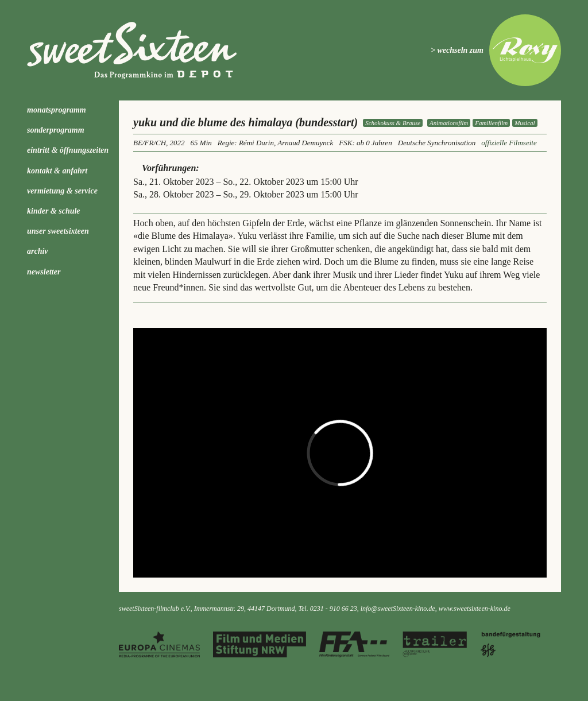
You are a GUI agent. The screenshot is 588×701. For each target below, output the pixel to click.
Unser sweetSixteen (58, 231)
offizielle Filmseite (509, 143)
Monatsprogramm (57, 110)
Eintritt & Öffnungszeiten (68, 150)
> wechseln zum (457, 50)
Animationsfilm (449, 123)
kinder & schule (54, 211)
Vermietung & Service (62, 191)
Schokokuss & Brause (393, 123)
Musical (525, 123)
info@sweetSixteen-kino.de (398, 609)
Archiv (38, 251)
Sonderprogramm (56, 130)
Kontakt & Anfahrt (57, 171)
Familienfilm (491, 123)
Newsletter (44, 272)
